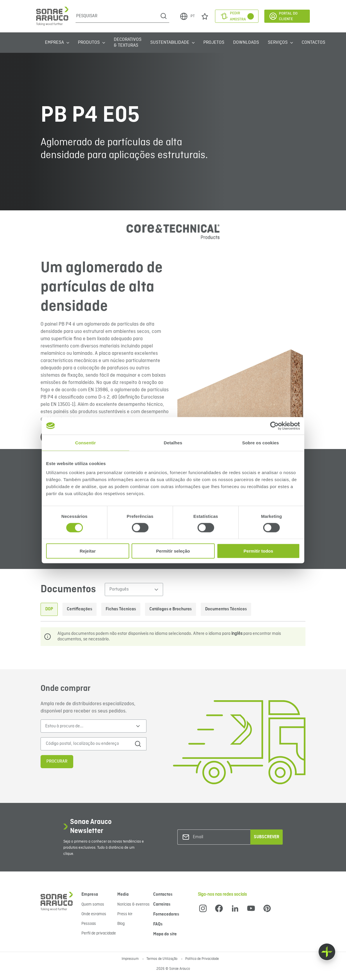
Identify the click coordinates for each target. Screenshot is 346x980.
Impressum (131, 959)
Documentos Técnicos (226, 609)
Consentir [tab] (86, 442)
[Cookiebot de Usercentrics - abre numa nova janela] (274, 426)
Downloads (246, 43)
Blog (121, 924)
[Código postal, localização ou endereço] (88, 744)
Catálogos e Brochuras (171, 609)
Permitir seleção (173, 551)
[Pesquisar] (117, 16)
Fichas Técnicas (121, 609)
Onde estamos (94, 914)
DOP (49, 609)
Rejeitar (88, 551)
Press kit (125, 914)
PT (187, 16)
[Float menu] (327, 952)
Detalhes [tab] (173, 442)
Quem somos (93, 904)
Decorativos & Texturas (128, 43)
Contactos (313, 43)
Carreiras (162, 904)
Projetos (214, 43)
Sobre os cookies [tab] (261, 442)
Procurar (57, 761)
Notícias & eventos (133, 904)
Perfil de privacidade (99, 933)
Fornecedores (166, 914)
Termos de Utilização (162, 959)
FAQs (158, 924)
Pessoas (89, 924)
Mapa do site (165, 934)
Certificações (79, 609)
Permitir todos (258, 551)
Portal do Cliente (283, 16)
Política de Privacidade (202, 959)
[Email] (216, 837)
